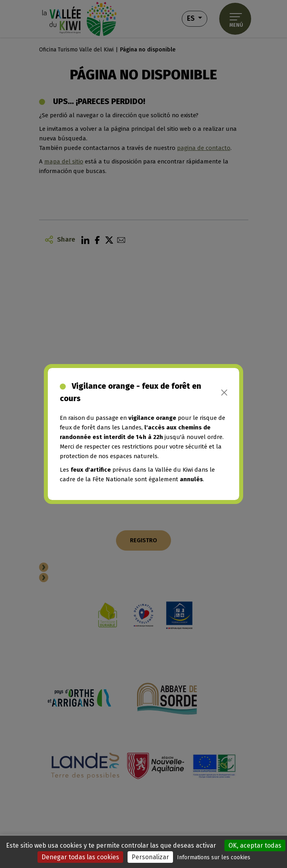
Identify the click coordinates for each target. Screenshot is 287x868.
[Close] (224, 393)
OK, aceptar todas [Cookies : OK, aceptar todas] (255, 845)
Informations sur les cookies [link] (214, 857)
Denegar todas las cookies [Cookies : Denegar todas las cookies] (80, 857)
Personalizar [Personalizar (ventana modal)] (150, 857)
